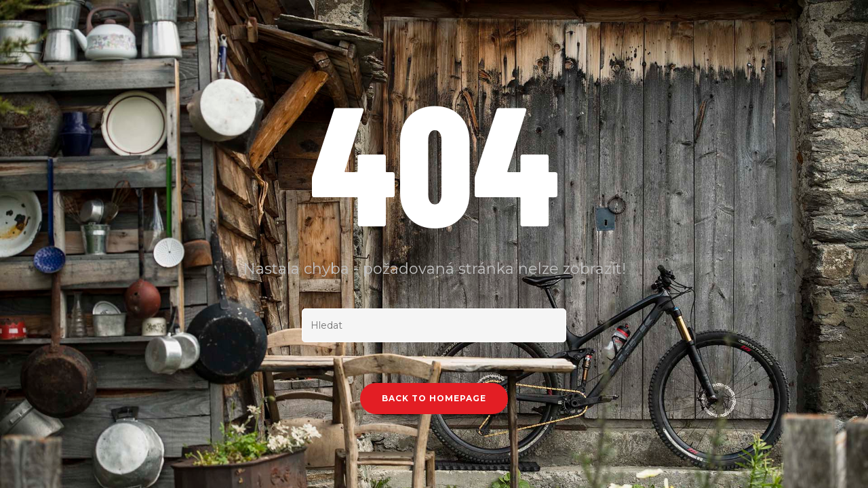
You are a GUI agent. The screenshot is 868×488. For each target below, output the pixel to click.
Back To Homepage (434, 398)
